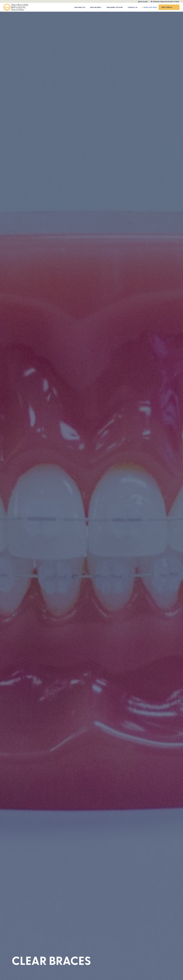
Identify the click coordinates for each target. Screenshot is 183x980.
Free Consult (167, 7)
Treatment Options (115, 7)
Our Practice (80, 7)
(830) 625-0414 (149, 7)
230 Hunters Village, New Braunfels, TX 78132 (165, 2)
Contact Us (133, 7)
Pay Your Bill (143, 2)
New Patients (96, 7)
